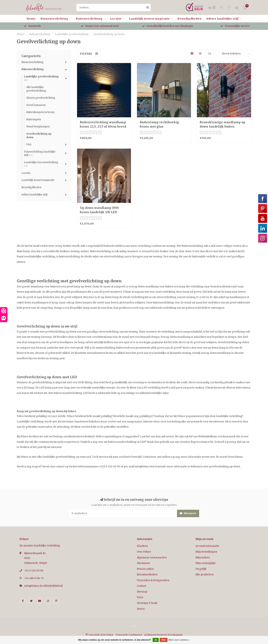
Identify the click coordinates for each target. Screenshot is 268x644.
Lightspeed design (154, 635)
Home (31, 19)
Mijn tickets (203, 558)
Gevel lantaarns (36, 105)
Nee (164, 640)
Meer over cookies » (179, 640)
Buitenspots (34, 119)
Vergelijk (201, 569)
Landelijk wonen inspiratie (149, 19)
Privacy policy (145, 569)
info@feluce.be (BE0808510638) (43, 586)
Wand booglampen (38, 127)
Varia (140, 597)
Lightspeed (135, 635)
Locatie (116, 19)
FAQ (29, 144)
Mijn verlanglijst (205, 563)
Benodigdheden (189, 19)
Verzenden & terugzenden (153, 580)
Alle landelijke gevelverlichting (36, 89)
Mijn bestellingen (206, 552)
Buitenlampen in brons (40, 112)
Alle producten (204, 575)
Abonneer (188, 513)
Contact (142, 586)
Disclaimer (143, 563)
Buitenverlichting (89, 19)
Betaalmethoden (147, 575)
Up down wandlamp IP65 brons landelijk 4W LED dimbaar (99, 212)
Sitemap (142, 592)
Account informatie (207, 546)
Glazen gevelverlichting (41, 98)
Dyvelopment (175, 635)
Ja (156, 640)
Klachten (142, 546)
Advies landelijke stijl (222, 19)
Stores (141, 609)
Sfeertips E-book (147, 603)
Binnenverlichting (54, 19)
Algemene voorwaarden (152, 558)
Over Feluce (144, 552)
